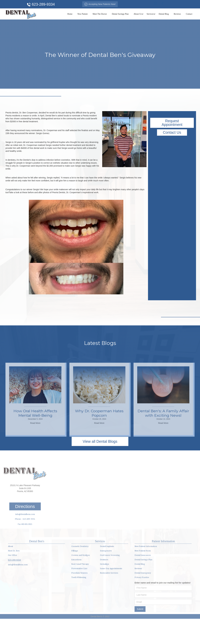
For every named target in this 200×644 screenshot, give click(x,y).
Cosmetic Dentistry (80, 571)
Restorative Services (109, 597)
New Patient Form (143, 575)
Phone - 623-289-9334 (25, 543)
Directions (25, 531)
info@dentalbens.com (25, 539)
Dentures (104, 584)
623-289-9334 (14, 584)
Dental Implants (107, 571)
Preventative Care (79, 593)
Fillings (75, 575)
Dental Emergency (143, 597)
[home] (21, 14)
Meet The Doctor (100, 14)
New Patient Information (146, 571)
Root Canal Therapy (80, 589)
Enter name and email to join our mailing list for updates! (163, 607)
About (10, 571)
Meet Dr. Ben (14, 575)
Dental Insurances (143, 580)
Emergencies (106, 575)
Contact (189, 14)
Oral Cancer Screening (110, 580)
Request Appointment (172, 123)
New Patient (82, 14)
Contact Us (172, 132)
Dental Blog (164, 14)
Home (70, 14)
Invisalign (105, 589)
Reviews (177, 14)
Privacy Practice (142, 602)
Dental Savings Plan (120, 14)
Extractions (76, 584)
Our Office (12, 580)
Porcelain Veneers (79, 597)
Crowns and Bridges (81, 580)
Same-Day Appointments (111, 593)
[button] (138, 14)
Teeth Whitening (79, 602)
